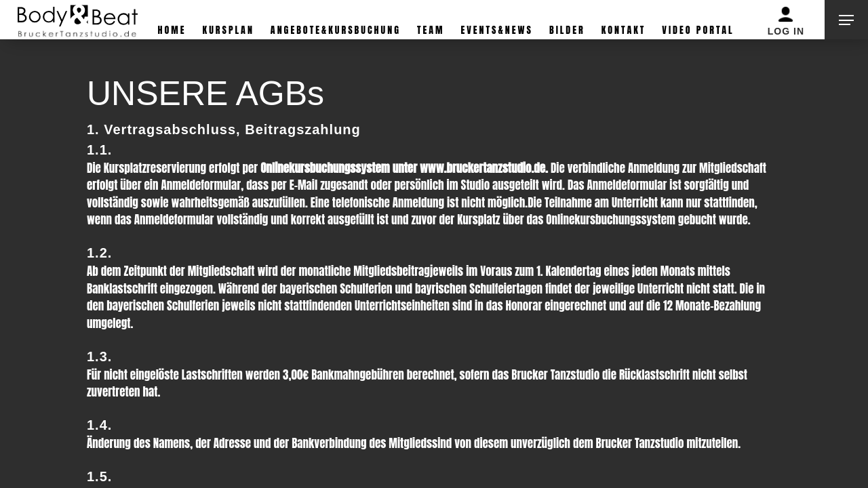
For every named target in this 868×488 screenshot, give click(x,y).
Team (431, 30)
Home (172, 30)
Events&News (497, 30)
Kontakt (624, 30)
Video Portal (698, 30)
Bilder (567, 30)
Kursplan (229, 30)
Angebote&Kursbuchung (336, 30)
